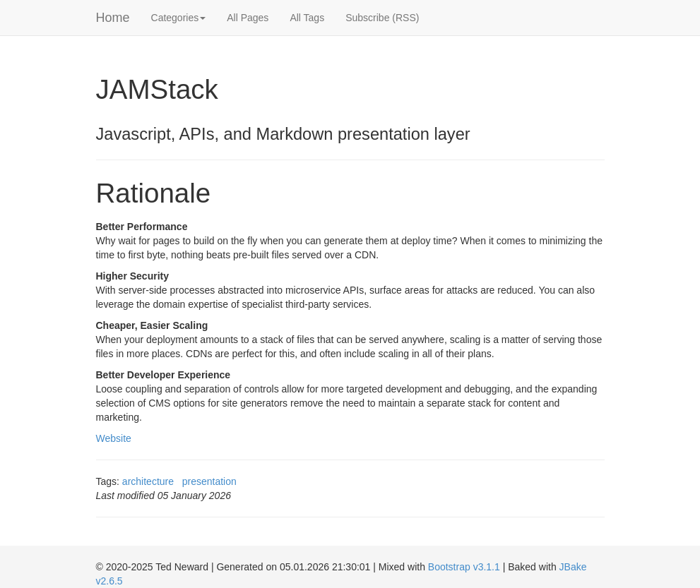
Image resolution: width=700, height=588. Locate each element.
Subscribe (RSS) (382, 18)
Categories (179, 18)
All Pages (248, 18)
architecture (148, 481)
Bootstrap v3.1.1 (464, 567)
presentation (209, 481)
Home (113, 18)
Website (114, 438)
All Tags (307, 18)
